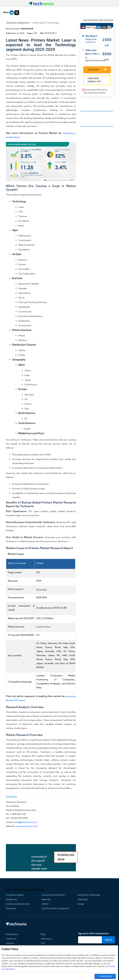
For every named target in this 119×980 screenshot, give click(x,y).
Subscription (12, 934)
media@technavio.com (25, 822)
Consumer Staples (15, 895)
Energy (81, 904)
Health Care (12, 899)
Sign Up (108, 940)
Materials (46, 899)
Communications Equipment (55, 908)
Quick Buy (97, 70)
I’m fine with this (105, 976)
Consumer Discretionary (53, 895)
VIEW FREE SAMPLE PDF (94, 80)
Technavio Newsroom (18, 23)
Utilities (45, 904)
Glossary (10, 943)
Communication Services (18, 904)
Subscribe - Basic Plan (93, 52)
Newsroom (47, 939)
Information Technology (46, 23)
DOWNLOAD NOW (66, 857)
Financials (11, 908)
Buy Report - (93, 39)
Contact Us (11, 939)
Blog (44, 934)
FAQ (44, 943)
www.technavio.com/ (27, 826)
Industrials (82, 899)
